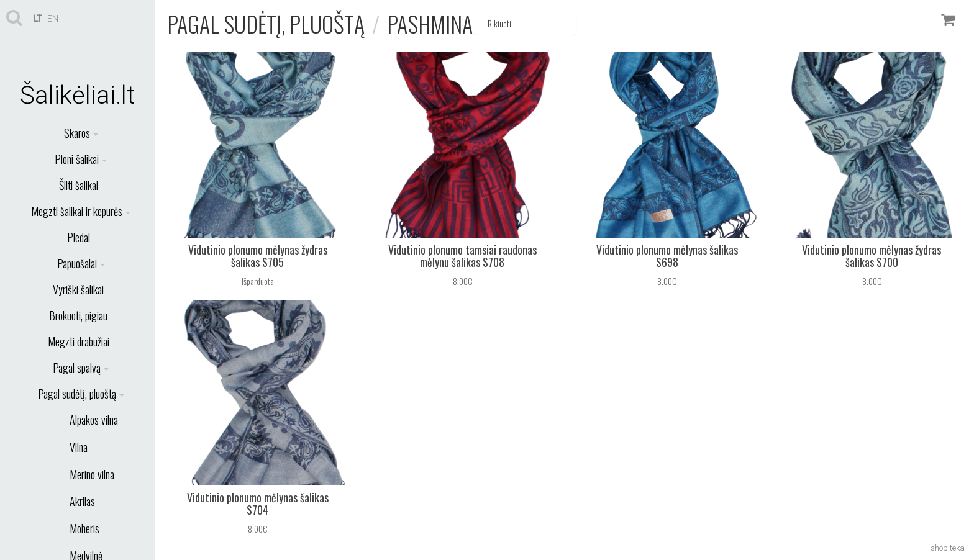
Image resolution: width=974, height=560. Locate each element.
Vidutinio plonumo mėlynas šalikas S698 (667, 256)
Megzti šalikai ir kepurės (81, 211)
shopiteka (948, 548)
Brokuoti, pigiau (78, 315)
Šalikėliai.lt (78, 95)
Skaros (81, 133)
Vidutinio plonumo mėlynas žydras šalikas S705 (258, 256)
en (53, 19)
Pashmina (430, 23)
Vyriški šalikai (78, 289)
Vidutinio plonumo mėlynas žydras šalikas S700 (872, 256)
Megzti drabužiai (79, 341)
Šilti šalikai (79, 185)
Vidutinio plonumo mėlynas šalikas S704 (258, 504)
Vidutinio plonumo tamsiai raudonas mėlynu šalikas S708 (462, 256)
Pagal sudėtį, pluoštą (81, 394)
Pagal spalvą (81, 368)
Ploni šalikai (81, 159)
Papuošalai (81, 263)
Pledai (79, 237)
